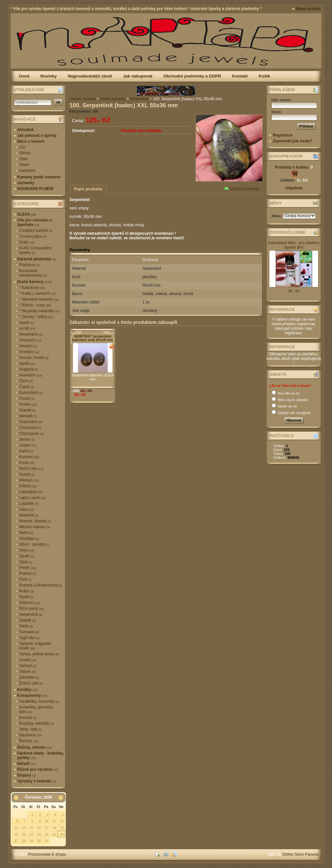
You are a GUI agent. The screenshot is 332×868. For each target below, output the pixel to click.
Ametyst (29, 352)
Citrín (26, 381)
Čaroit (27, 387)
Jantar (27, 439)
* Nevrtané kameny (39, 299)
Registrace (283, 135)
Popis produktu (88, 189)
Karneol (29, 457)
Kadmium (27, 171)
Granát (27, 410)
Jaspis (28, 445)
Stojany (26, 775)
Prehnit (28, 574)
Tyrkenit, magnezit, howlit (36, 646)
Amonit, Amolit (34, 358)
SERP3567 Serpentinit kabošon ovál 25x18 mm (93, 338)
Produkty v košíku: (294, 167)
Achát (27, 328)
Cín (22, 147)
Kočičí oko (31, 469)
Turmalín (29, 632)
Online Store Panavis (300, 854)
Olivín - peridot (34, 544)
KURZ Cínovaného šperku (36, 250)
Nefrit (26, 533)
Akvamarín (31, 334)
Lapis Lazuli (32, 498)
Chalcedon (31, 422)
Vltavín (27, 672)
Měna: (277, 216)
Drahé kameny (34, 282)
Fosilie (28, 404)
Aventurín (30, 375)
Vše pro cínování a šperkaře (34, 222)
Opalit (26, 556)
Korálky (27, 690)
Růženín (30, 603)
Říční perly (31, 609)
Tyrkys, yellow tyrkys (39, 654)
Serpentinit (31, 614)
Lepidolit (29, 504)
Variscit (28, 666)
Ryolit (26, 597)
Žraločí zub (31, 683)
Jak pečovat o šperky (37, 136)
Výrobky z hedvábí (36, 781)
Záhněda (29, 677)
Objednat (294, 188)
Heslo (276, 112)
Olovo (24, 165)
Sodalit (27, 620)
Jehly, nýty (30, 729)
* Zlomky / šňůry (36, 317)
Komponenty (32, 696)
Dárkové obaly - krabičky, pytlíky (41, 755)
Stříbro (25, 153)
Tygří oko (29, 638)
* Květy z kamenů (37, 293)
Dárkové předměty (36, 259)
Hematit (28, 416)
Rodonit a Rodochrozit (41, 585)
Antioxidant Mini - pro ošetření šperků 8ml (294, 245)
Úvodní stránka (83, 99)
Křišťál (28, 486)
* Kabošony (32, 288)
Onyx (27, 550)
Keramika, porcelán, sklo (36, 709)
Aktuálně (25, 130)
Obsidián (29, 539)
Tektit (26, 626)
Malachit (29, 515)
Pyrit (25, 579)
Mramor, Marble (35, 521)
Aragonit (29, 369)
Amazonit (30, 340)
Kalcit (26, 451)
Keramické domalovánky (33, 273)
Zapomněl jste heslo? (293, 141)
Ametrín (28, 346)
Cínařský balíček (36, 231)
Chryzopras (31, 434)
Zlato (24, 159)
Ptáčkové (29, 265)
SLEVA (27, 214)
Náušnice (30, 735)
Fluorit (27, 398)
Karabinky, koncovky (39, 701)
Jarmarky (26, 183)
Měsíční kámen (35, 527)
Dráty (27, 242)
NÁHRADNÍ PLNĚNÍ (35, 189)
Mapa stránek (308, 9)
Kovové (28, 718)
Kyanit (27, 474)
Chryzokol (30, 428)
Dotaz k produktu (242, 189)
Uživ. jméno (281, 100)
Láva (26, 509)
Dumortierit (31, 393)
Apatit (26, 323)
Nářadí (26, 764)
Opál (25, 562)
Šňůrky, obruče (34, 747)
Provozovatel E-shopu (47, 854)
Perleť (28, 568)
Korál (27, 463)
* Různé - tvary (35, 305)
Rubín (27, 591)
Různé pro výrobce (38, 769)
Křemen (29, 480)
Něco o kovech (31, 141)
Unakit (28, 660)
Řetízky (29, 741)
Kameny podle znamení (39, 177)
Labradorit (31, 492)
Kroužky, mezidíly (36, 723)
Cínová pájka (33, 236)
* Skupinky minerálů (39, 311)
